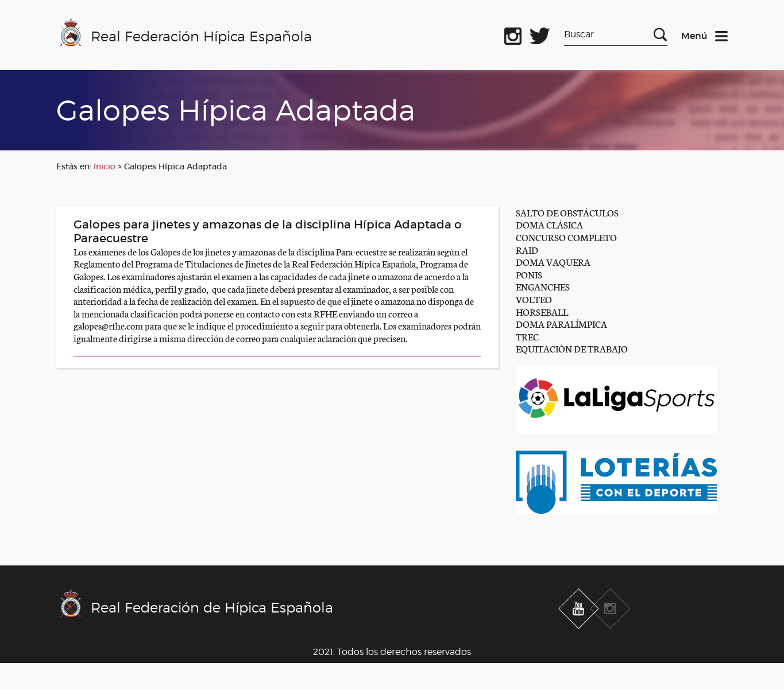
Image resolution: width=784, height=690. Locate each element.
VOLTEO (534, 299)
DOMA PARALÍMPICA (561, 323)
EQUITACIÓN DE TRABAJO (572, 348)
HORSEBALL (542, 311)
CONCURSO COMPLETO (566, 237)
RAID (527, 249)
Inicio (105, 166)
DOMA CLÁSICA (549, 224)
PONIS (529, 274)
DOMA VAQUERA (553, 261)
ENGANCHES (543, 286)
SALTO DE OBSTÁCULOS (567, 212)
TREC (527, 336)
